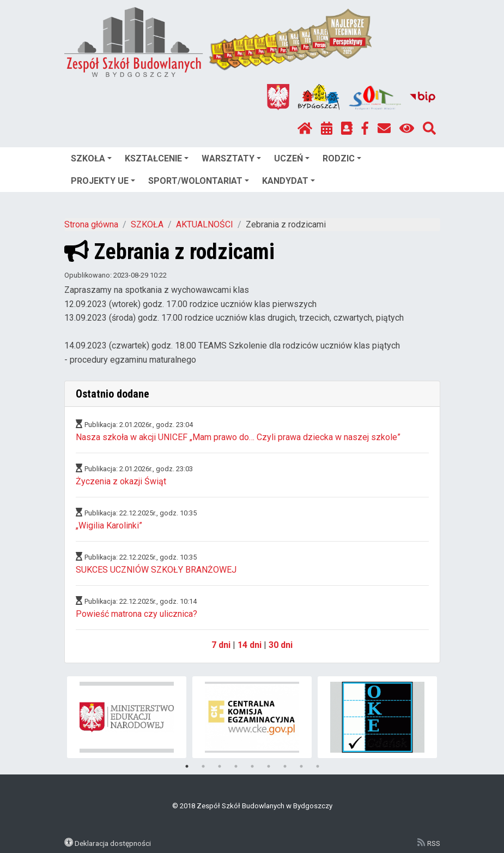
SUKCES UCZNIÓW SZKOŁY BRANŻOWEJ (156, 570)
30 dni (281, 645)
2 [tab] (203, 766)
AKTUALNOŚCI (205, 224)
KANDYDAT (289, 181)
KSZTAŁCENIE (157, 158)
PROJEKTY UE (103, 181)
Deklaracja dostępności (113, 843)
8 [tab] (301, 766)
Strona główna (91, 224)
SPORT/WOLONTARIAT (199, 181)
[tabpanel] (127, 717)
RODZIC (342, 158)
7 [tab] (285, 766)
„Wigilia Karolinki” (109, 525)
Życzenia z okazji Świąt (121, 481)
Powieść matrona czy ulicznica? (136, 614)
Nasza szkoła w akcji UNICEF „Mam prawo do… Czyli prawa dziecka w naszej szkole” (238, 437)
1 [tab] (187, 766)
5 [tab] (252, 766)
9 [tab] (318, 766)
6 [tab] (269, 766)
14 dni (250, 645)
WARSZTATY (231, 158)
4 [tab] (236, 766)
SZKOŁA (91, 158)
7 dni (221, 645)
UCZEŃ (292, 158)
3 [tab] (220, 766)
